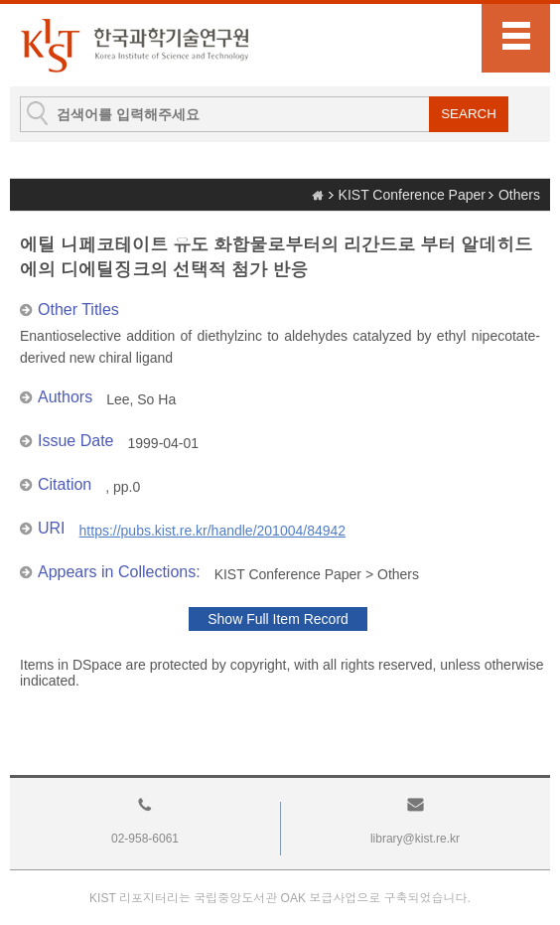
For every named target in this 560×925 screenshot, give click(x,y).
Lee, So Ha (141, 399)
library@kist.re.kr (415, 839)
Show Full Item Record (278, 619)
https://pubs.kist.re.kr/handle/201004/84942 (213, 531)
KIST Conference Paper (412, 195)
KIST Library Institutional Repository (134, 45)
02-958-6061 (145, 839)
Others (519, 195)
